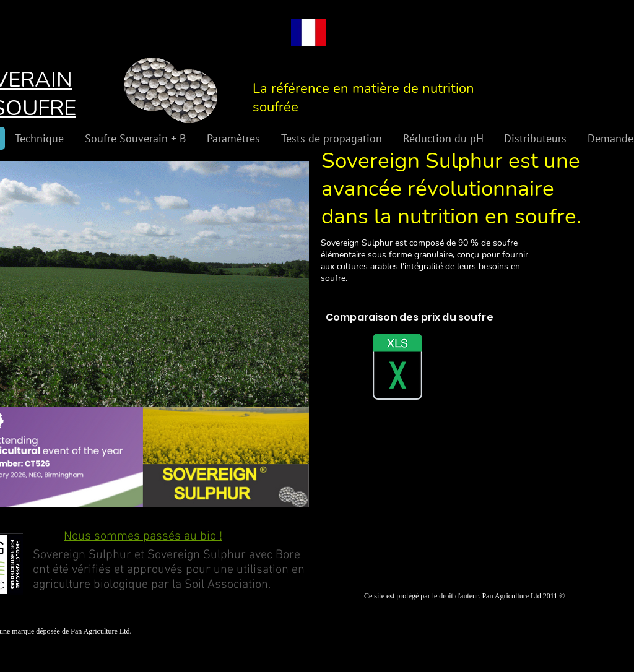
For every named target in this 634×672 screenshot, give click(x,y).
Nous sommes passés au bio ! (143, 536)
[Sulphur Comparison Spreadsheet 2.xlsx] (397, 368)
